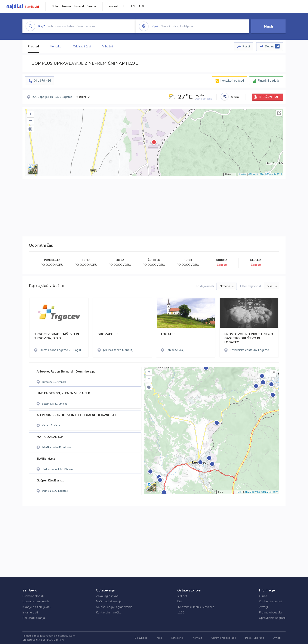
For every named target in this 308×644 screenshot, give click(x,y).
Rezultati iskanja (34, 618)
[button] (30, 129)
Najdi (268, 26)
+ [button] (30, 114)
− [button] (30, 121)
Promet (79, 6)
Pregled (33, 46)
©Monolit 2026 (256, 174)
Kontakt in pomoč (271, 601)
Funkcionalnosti (33, 596)
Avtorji (263, 607)
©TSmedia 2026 (273, 174)
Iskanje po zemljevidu (37, 607)
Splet (55, 6)
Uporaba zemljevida (36, 601)
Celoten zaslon (279, 113)
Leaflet (243, 174)
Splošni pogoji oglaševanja (114, 607)
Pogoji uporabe (255, 638)
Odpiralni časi (82, 46)
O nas (263, 596)
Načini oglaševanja (109, 601)
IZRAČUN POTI (269, 97)
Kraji (159, 638)
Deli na (272, 46)
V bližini (107, 46)
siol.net (114, 6)
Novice (67, 6)
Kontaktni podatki (232, 81)
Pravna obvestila (270, 612)
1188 (142, 6)
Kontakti (56, 46)
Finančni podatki (269, 81)
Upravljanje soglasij (272, 618)
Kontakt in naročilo (109, 612)
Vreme (92, 6)
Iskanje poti (30, 612)
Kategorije (177, 638)
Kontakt (197, 638)
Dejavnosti (141, 638)
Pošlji (246, 46)
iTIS (133, 6)
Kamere (235, 97)
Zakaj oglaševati (107, 596)
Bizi (124, 6)
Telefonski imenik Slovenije (196, 607)
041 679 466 (42, 81)
